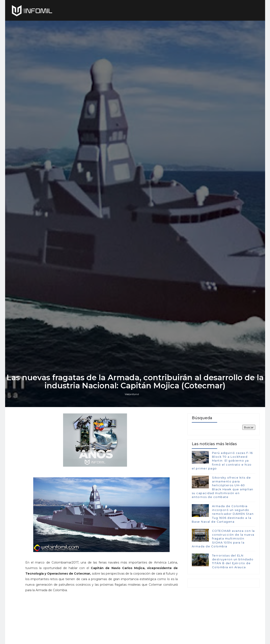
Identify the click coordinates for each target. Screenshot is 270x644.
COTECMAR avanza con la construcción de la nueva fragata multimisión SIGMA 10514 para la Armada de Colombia (223, 539)
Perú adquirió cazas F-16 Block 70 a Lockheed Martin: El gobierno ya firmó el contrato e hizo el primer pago (222, 461)
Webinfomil (132, 394)
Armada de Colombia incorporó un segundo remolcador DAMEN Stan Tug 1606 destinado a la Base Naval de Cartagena (223, 514)
